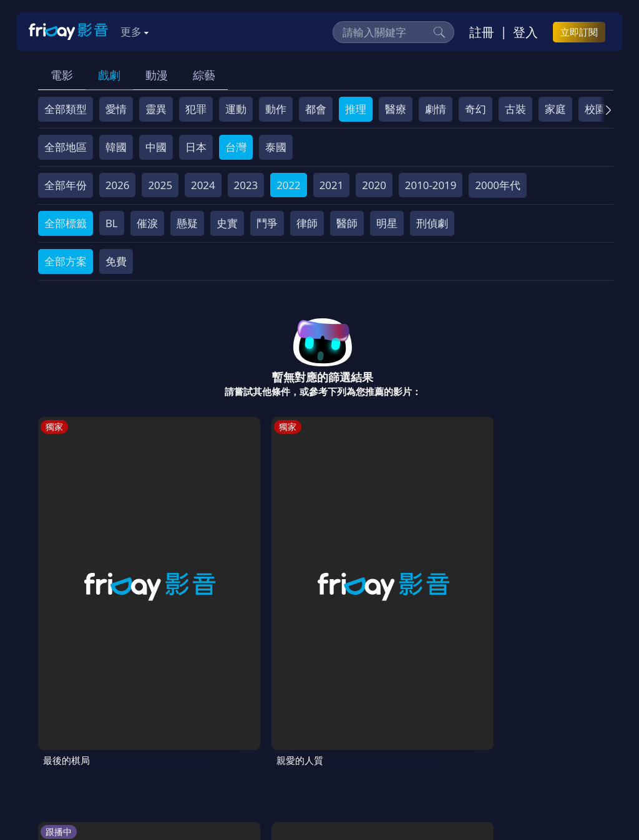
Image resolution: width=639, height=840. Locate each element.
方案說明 (176, 726)
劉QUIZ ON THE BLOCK (450, 561)
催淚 (147, 223)
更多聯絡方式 (524, 798)
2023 (246, 185)
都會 (316, 109)
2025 (160, 185)
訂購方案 (174, 749)
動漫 (157, 75)
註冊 (482, 32)
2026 (118, 185)
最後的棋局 (70, 553)
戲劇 (109, 75)
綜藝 (204, 75)
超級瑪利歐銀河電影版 (359, 561)
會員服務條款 (296, 726)
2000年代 (498, 185)
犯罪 (196, 109)
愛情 (116, 109)
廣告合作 (66, 749)
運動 (236, 109)
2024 (203, 185)
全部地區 (66, 147)
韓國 (116, 147)
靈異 (156, 109)
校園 (595, 109)
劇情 (436, 109)
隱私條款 (362, 726)
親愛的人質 (164, 553)
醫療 (396, 109)
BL (112, 223)
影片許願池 (543, 726)
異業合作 (482, 726)
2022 (289, 185)
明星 (387, 223)
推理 (356, 109)
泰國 (276, 147)
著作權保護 (422, 726)
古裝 (515, 109)
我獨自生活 (259, 553)
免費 (116, 261)
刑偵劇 (432, 223)
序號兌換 (121, 726)
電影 (62, 75)
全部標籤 (66, 223)
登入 (525, 32)
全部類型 (66, 109)
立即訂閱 (579, 32)
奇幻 (476, 109)
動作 (276, 109)
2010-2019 (431, 185)
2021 (332, 185)
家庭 (555, 109)
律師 (307, 223)
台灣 (236, 147)
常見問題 (231, 726)
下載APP (120, 749)
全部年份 (66, 185)
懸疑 (187, 223)
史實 (227, 223)
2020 (374, 185)
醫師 (347, 223)
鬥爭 (267, 223)
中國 (156, 147)
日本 (196, 147)
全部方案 (66, 261)
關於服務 (66, 726)
